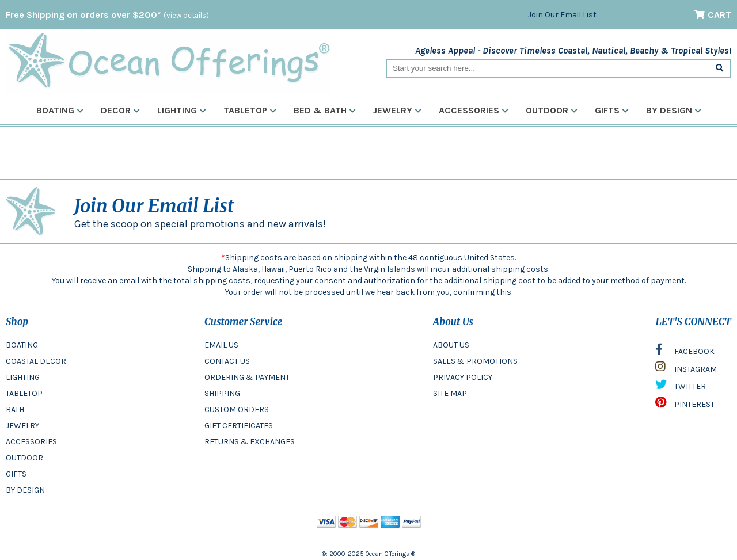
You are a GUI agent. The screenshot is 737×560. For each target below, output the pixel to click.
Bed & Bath (325, 110)
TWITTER (681, 387)
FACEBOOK (685, 352)
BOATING (22, 345)
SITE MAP (450, 393)
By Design (674, 110)
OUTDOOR (24, 458)
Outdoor (552, 110)
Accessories (474, 110)
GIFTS (16, 474)
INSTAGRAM (686, 369)
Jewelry (397, 110)
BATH (15, 409)
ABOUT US (451, 345)
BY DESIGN (25, 490)
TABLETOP (24, 393)
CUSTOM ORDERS (237, 409)
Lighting (182, 110)
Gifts (612, 110)
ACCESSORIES (31, 442)
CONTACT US (227, 361)
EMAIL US (221, 345)
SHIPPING (222, 393)
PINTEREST (685, 405)
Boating (60, 110)
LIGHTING (23, 377)
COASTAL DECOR (36, 361)
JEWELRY (22, 426)
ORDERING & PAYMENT (247, 377)
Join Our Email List (562, 15)
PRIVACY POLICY (463, 377)
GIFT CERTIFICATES (239, 426)
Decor (120, 110)
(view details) (186, 15)
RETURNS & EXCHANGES (250, 442)
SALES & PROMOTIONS (475, 361)
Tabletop (250, 110)
